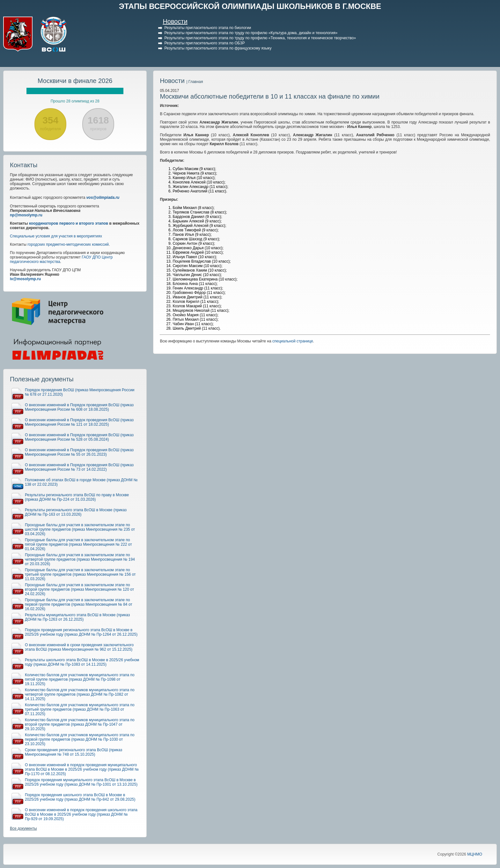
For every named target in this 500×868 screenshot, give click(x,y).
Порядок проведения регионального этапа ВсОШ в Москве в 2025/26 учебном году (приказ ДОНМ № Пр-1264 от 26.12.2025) (81, 632)
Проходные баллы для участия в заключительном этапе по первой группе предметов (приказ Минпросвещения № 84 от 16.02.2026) (79, 604)
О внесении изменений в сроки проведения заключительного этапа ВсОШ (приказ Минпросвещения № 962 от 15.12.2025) (79, 647)
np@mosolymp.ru (26, 215)
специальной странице (293, 341)
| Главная (195, 82)
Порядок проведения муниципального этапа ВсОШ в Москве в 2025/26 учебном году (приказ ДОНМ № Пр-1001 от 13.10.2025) (81, 782)
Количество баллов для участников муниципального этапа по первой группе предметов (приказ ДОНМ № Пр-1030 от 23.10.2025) (80, 739)
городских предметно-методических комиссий (68, 244)
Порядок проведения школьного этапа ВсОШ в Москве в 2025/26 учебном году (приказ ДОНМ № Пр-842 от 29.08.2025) (80, 797)
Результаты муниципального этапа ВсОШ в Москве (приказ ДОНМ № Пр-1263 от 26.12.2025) (77, 617)
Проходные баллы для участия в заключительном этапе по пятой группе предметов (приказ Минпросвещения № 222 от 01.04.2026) (78, 544)
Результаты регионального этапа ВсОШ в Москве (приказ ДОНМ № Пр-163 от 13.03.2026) (76, 512)
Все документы (23, 828)
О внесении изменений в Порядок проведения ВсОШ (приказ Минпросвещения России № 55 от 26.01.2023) (79, 452)
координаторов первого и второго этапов (69, 223)
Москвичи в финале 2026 (75, 81)
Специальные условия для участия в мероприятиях (56, 236)
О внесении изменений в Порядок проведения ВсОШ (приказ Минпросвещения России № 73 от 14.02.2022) (79, 467)
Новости (175, 21)
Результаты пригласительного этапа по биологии (208, 28)
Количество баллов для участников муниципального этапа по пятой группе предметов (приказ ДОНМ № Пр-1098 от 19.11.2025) (80, 679)
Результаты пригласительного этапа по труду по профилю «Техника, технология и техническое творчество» (260, 38)
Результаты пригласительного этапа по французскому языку (218, 48)
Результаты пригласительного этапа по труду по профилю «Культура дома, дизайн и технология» (251, 33)
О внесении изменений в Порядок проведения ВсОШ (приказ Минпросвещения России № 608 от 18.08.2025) (79, 407)
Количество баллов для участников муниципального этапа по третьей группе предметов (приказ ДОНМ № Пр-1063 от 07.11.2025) (80, 709)
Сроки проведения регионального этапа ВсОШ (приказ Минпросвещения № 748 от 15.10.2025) (74, 752)
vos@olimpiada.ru (103, 198)
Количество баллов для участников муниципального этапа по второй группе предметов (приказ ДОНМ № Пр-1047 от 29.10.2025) (80, 724)
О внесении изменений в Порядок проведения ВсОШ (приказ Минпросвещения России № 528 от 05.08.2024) (79, 437)
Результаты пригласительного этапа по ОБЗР (204, 43)
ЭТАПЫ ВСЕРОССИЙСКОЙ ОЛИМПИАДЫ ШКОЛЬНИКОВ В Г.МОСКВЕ (250, 6)
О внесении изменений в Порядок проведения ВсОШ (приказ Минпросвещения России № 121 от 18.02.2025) (79, 422)
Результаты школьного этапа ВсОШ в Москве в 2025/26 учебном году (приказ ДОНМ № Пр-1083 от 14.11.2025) (82, 662)
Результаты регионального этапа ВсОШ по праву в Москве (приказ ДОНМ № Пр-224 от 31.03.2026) (77, 497)
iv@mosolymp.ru (25, 279)
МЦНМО (475, 854)
